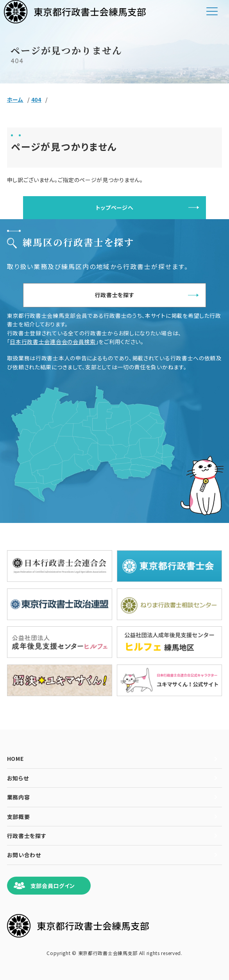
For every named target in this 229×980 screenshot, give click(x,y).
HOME (15, 758)
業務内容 (19, 797)
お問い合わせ (24, 855)
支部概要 (19, 817)
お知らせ (18, 778)
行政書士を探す (115, 295)
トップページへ (115, 207)
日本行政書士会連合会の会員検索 (53, 342)
